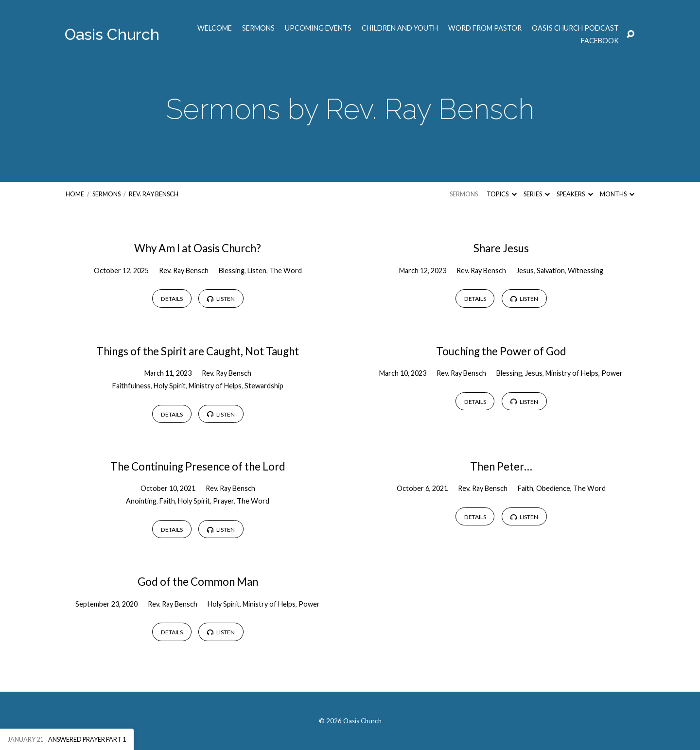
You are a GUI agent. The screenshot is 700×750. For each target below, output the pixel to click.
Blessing (232, 270)
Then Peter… (501, 466)
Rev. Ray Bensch (154, 194)
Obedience (553, 488)
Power (612, 373)
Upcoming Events (318, 28)
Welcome (215, 28)
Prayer (223, 501)
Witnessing (586, 270)
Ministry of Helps (215, 386)
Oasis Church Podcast (575, 28)
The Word (286, 270)
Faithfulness (131, 386)
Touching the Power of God (501, 351)
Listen (257, 270)
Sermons (258, 28)
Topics (501, 194)
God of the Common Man (198, 582)
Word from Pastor (485, 28)
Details (172, 299)
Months (617, 194)
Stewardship (264, 386)
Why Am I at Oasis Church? (198, 248)
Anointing (141, 501)
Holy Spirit (170, 386)
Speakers (575, 194)
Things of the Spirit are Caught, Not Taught (198, 351)
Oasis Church (112, 34)
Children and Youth (400, 28)
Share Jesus (501, 248)
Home (75, 194)
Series (537, 194)
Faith (167, 501)
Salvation (551, 270)
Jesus (525, 270)
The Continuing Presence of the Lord (198, 466)
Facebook (600, 41)
